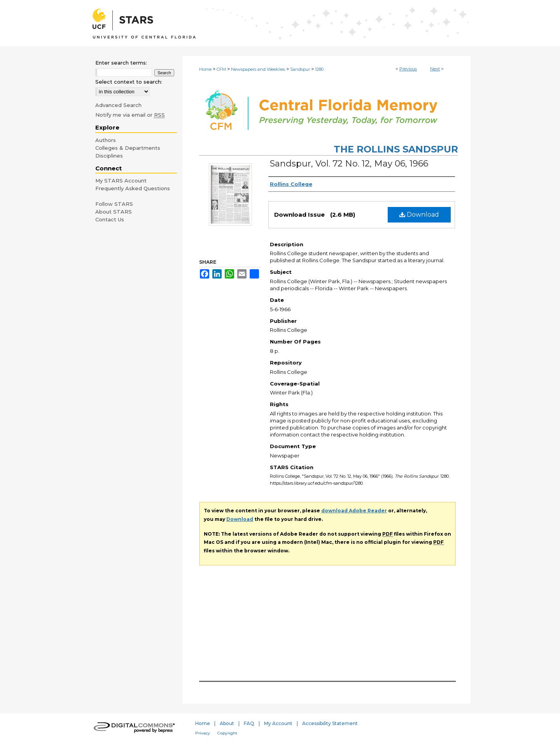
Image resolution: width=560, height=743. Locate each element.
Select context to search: (129, 82)
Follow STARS (114, 204)
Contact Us (110, 219)
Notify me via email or (130, 115)
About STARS (114, 212)
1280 (319, 69)
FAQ (249, 723)
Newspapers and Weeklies (258, 69)
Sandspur (300, 69)
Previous (408, 69)
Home (205, 69)
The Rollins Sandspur (396, 149)
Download (419, 215)
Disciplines (109, 156)
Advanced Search (118, 105)
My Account (278, 723)
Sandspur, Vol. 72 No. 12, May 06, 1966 (349, 164)
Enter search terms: (121, 63)
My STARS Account (121, 180)
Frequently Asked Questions (133, 188)
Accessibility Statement (330, 723)
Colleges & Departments (128, 148)
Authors (106, 140)
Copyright (227, 733)
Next (435, 69)
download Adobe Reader (354, 511)
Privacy (203, 733)
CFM (221, 69)
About (227, 723)
